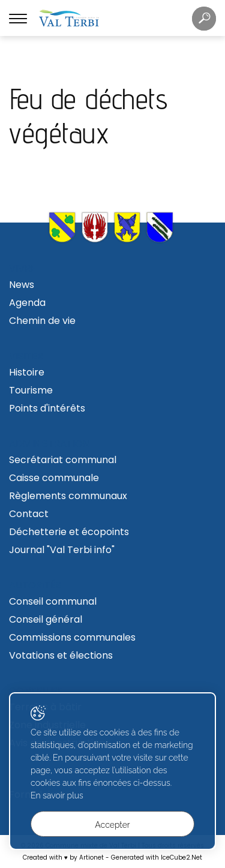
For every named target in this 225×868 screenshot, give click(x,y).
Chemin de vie (42, 321)
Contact (29, 514)
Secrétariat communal (63, 460)
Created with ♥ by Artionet (63, 858)
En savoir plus (57, 795)
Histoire (27, 372)
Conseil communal (53, 601)
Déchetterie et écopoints (69, 532)
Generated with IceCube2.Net (157, 858)
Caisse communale (54, 478)
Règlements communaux (68, 496)
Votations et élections (61, 655)
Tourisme (31, 390)
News (22, 285)
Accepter (112, 825)
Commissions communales (72, 637)
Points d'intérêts (47, 408)
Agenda (27, 303)
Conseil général (46, 619)
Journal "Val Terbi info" (62, 550)
